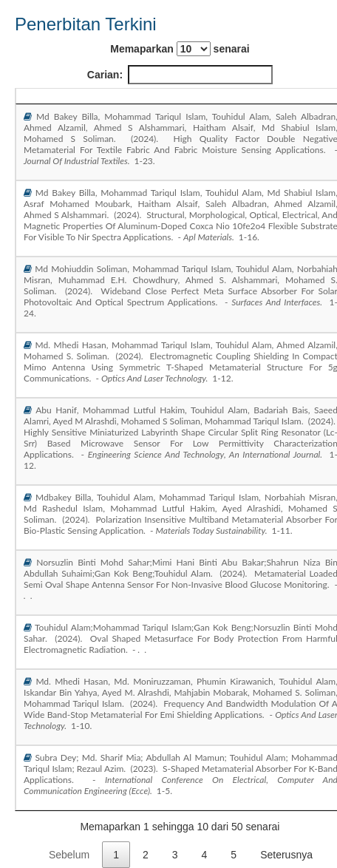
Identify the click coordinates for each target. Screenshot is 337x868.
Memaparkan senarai (180, 49)
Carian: (180, 75)
